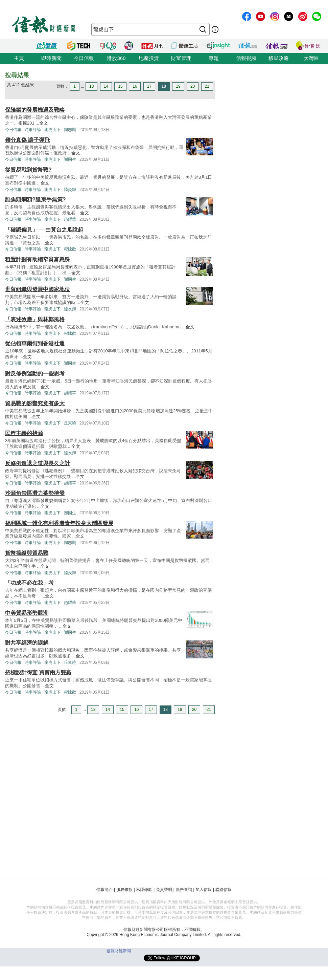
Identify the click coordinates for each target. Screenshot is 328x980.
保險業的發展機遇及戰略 (35, 110)
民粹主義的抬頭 (24, 433)
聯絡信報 (224, 890)
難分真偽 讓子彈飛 (27, 140)
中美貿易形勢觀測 (27, 613)
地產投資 (149, 58)
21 (207, 86)
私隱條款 (144, 890)
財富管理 (181, 58)
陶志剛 (70, 130)
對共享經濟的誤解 (27, 643)
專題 (214, 58)
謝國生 (70, 159)
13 (91, 86)
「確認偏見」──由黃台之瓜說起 (44, 230)
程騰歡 (70, 249)
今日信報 (84, 58)
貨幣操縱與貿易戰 (27, 553)
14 (106, 86)
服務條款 (124, 890)
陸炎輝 (70, 190)
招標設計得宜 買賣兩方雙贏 (38, 672)
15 (120, 86)
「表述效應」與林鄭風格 (35, 319)
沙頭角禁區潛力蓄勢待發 (35, 493)
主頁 (19, 58)
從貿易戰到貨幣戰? (28, 170)
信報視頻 (246, 58)
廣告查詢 (184, 890)
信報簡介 (104, 890)
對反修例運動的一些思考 (35, 374)
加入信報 (204, 890)
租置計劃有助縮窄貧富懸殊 (38, 259)
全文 (44, 123)
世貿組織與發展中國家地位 (38, 289)
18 (164, 86)
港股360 (116, 58)
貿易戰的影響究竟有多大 (35, 403)
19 (178, 86)
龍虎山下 (52, 130)
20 (193, 86)
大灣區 (311, 58)
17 (149, 86)
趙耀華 (70, 219)
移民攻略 (279, 58)
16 (135, 86)
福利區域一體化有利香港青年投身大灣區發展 (59, 523)
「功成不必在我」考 (29, 583)
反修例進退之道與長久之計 (38, 463)
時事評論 (33, 130)
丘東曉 (70, 423)
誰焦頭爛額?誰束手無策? (36, 200)
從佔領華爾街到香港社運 (35, 343)
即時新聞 (51, 58)
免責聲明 (164, 890)
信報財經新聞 (119, 951)
